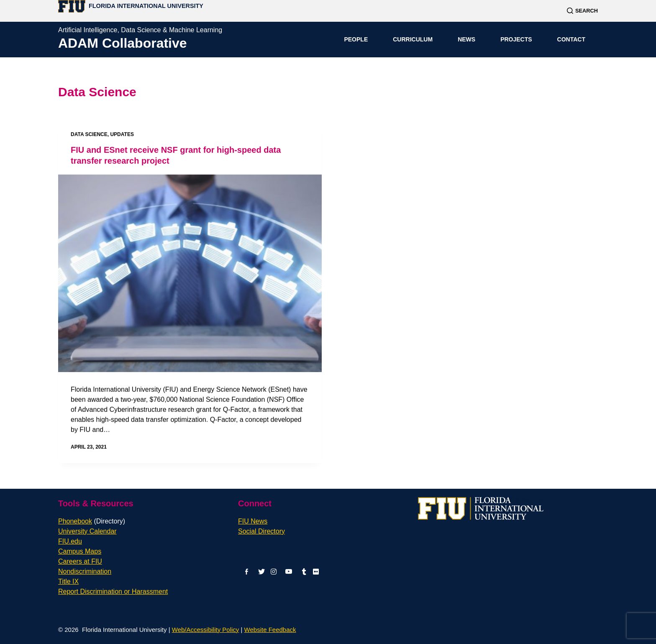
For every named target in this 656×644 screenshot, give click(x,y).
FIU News (253, 521)
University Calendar (87, 531)
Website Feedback (270, 630)
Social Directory (261, 531)
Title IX (68, 581)
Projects (516, 39)
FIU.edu (70, 541)
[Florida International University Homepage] (131, 6)
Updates (122, 134)
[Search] (582, 11)
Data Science (89, 134)
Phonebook (92, 521)
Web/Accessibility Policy (206, 630)
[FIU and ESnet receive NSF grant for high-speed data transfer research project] (190, 273)
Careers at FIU (80, 561)
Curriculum (413, 39)
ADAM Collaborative (123, 43)
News (466, 39)
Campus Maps (80, 551)
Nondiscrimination (85, 571)
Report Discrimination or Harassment (113, 591)
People (356, 39)
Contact (571, 39)
